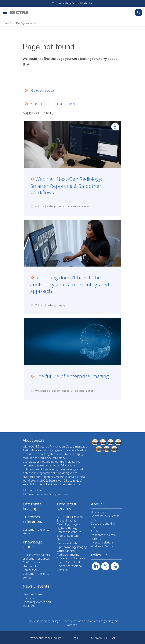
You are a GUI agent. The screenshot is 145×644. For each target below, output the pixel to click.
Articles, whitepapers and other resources (36, 557)
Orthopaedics (66, 551)
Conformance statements (32, 564)
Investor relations (102, 542)
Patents (96, 539)
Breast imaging (66, 520)
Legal (75, 638)
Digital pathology (67, 528)
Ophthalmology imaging (72, 547)
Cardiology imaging (69, 524)
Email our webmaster (41, 621)
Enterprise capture (69, 532)
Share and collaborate (71, 558)
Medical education (69, 543)
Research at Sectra (103, 535)
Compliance (30, 570)
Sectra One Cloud (68, 562)
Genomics (63, 539)
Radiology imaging (68, 554)
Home (5, 23)
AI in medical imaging (70, 517)
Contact (96, 531)
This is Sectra (100, 512)
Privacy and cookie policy (45, 638)
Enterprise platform (70, 536)
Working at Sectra (102, 546)
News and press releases (33, 596)
